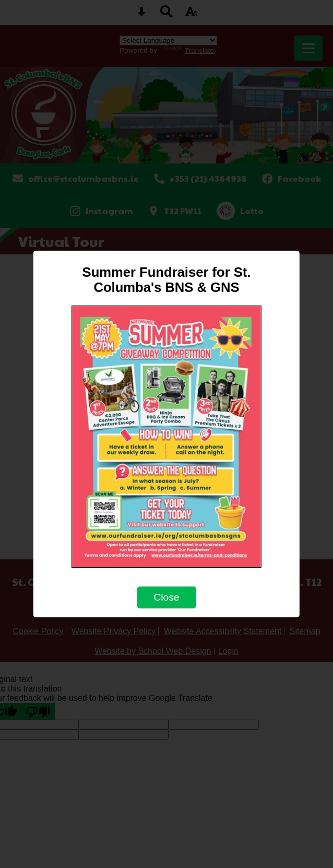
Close (166, 597)
